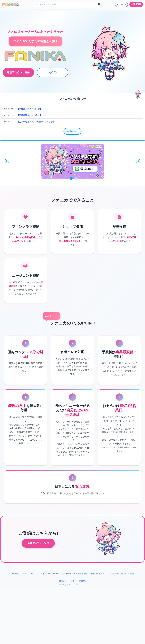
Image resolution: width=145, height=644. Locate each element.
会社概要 (82, 607)
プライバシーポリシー (48, 600)
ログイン (52, 72)
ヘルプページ (29, 600)
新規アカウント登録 (38, 569)
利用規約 (15, 600)
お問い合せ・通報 (67, 607)
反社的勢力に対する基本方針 (74, 600)
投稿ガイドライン (99, 600)
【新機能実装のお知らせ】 (30, 109)
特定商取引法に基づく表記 (122, 600)
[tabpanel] (72, 162)
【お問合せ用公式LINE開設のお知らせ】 (37, 122)
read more (72, 132)
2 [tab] (77, 179)
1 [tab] (71, 179)
